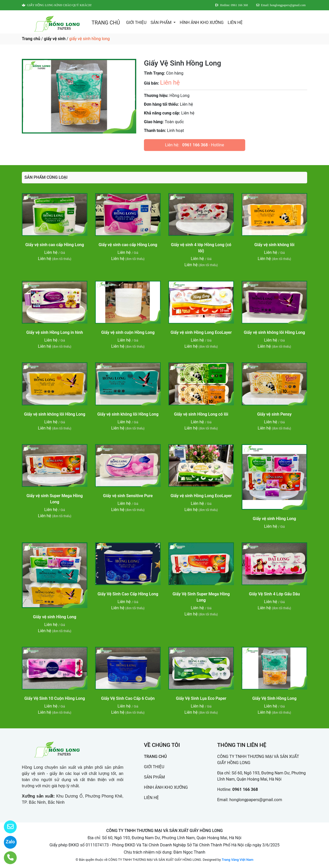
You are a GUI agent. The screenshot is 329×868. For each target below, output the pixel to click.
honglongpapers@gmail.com (256, 800)
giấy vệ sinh (55, 39)
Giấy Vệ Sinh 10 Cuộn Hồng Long (55, 698)
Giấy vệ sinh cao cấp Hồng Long (54, 245)
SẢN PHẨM (162, 23)
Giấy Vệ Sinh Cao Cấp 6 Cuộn (128, 698)
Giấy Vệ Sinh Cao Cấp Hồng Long (128, 594)
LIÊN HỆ (235, 23)
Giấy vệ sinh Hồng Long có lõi (201, 414)
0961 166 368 (195, 145)
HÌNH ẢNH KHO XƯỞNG (202, 23)
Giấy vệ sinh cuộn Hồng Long (128, 332)
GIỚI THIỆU (136, 23)
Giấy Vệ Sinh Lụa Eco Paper (201, 698)
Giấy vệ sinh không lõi (275, 245)
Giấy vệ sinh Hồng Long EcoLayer (201, 332)
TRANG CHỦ (106, 23)
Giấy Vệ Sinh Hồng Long (275, 698)
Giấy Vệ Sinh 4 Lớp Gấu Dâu (274, 594)
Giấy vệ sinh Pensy (274, 414)
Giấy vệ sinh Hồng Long (274, 519)
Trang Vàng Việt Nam (237, 860)
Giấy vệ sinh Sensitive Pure (128, 496)
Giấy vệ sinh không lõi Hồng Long (274, 332)
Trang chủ (31, 39)
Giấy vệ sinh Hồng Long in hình (54, 332)
